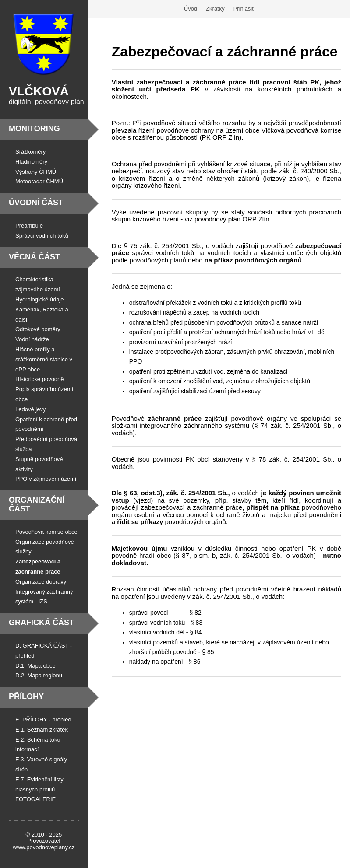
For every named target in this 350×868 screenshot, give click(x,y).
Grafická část (41, 623)
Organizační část (37, 504)
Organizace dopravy (41, 582)
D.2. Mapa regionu (39, 675)
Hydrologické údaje (40, 299)
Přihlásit (244, 9)
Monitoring (34, 129)
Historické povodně (40, 379)
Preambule (29, 226)
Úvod (191, 9)
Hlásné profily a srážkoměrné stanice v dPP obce (44, 359)
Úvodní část (36, 203)
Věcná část (34, 257)
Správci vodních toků (42, 236)
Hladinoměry (31, 162)
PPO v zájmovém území (46, 479)
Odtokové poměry (38, 329)
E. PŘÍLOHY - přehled (43, 719)
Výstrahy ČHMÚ (36, 172)
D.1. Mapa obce (35, 666)
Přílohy (26, 696)
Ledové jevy (30, 409)
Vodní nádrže (32, 339)
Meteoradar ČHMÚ (39, 181)
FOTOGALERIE (35, 799)
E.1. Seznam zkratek (42, 730)
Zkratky (215, 9)
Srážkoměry (30, 152)
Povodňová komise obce (46, 532)
